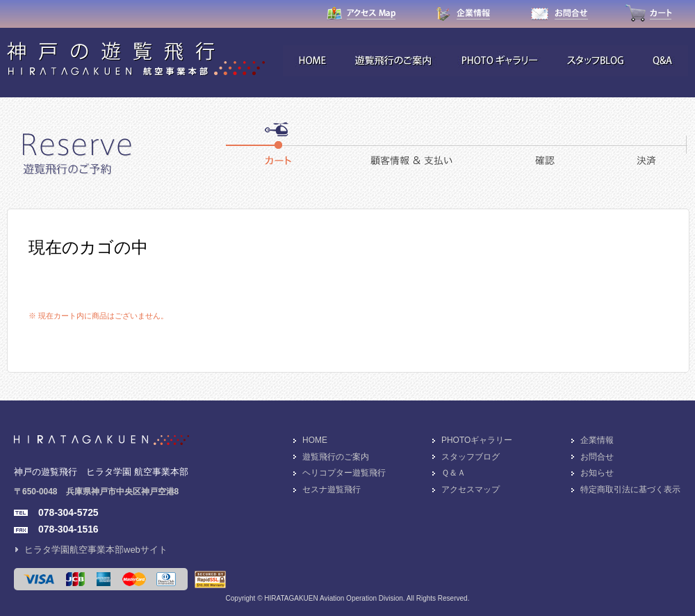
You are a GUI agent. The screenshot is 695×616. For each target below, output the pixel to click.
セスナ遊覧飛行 (332, 489)
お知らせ (597, 473)
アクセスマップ (471, 489)
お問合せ (597, 457)
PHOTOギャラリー (477, 440)
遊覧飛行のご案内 (336, 457)
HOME (315, 440)
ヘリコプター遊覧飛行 (344, 473)
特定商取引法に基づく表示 (630, 489)
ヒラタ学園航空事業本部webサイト (96, 550)
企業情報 (597, 440)
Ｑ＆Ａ (453, 473)
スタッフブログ (471, 457)
